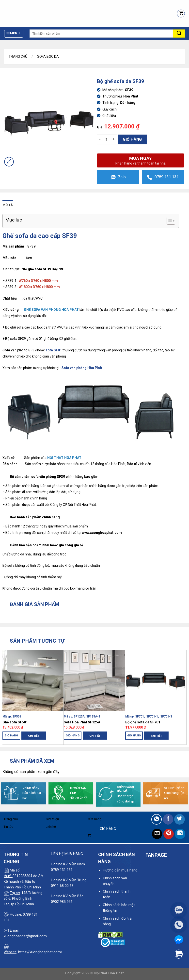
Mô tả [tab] (8, 205)
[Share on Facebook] (168, 819)
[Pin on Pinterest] (169, 834)
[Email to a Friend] (157, 834)
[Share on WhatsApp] (157, 819)
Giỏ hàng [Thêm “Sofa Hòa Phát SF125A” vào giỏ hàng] (73, 735)
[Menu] (14, 34)
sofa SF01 (54, 350)
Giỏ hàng (132, 139)
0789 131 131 (163, 177)
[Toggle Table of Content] (168, 221)
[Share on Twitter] (180, 819)
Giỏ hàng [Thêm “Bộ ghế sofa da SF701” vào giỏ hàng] (134, 735)
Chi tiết (34, 736)
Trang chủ (18, 56)
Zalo (118, 177)
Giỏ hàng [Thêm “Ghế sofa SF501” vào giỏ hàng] (11, 735)
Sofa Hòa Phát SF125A (82, 722)
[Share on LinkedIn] (180, 834)
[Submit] (179, 34)
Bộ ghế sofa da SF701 (143, 722)
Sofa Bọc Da (48, 56)
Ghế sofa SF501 (15, 722)
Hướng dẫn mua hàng (120, 870)
